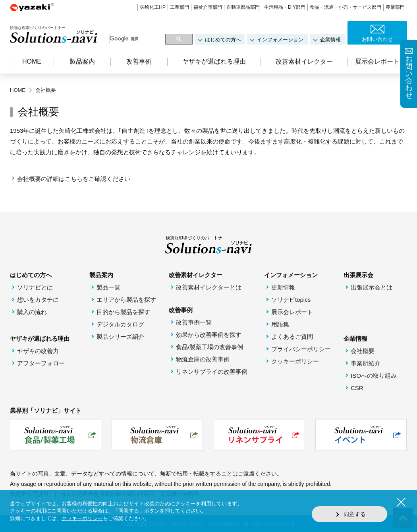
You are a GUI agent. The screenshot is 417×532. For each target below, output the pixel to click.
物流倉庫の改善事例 (203, 359)
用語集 (280, 324)
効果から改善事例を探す (209, 335)
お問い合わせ (377, 39)
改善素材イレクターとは (209, 287)
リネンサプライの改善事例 (212, 372)
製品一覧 (108, 287)
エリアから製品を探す (126, 300)
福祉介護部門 (208, 7)
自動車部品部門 (243, 7)
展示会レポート (377, 61)
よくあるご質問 (292, 337)
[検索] (138, 39)
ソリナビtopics (291, 300)
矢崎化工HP (153, 7)
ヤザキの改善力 (38, 351)
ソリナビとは (35, 287)
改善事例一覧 (194, 322)
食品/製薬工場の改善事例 (209, 347)
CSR (357, 388)
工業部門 (180, 7)
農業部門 (395, 7)
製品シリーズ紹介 (120, 337)
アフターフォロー (41, 363)
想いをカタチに (38, 300)
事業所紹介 (366, 363)
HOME (32, 61)
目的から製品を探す (123, 312)
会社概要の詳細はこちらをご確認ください (74, 179)
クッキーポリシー (295, 361)
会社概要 (363, 351)
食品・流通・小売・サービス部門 (346, 7)
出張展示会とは (372, 287)
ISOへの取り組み (374, 376)
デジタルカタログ (120, 324)
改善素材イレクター (304, 61)
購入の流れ (32, 312)
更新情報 (283, 287)
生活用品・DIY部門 (285, 7)
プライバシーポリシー (301, 349)
